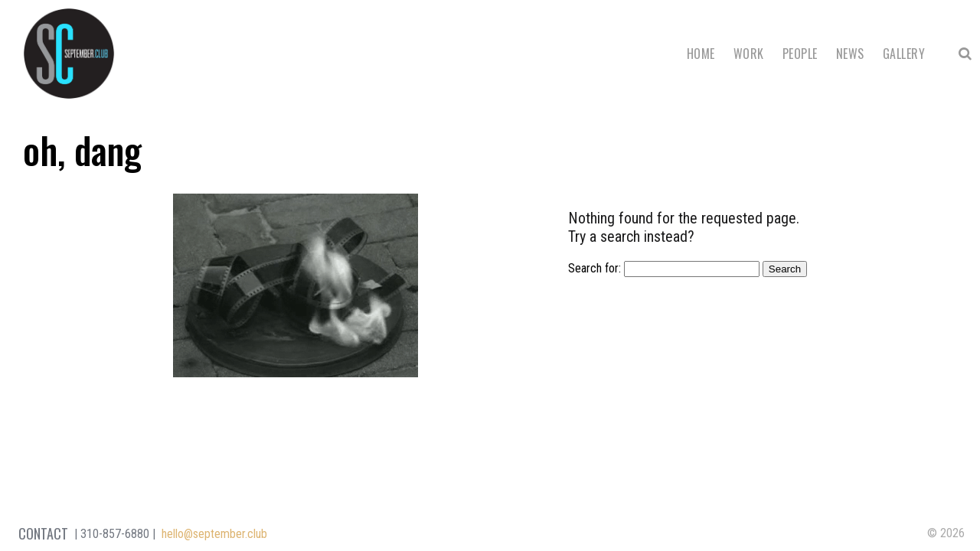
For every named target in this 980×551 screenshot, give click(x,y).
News (850, 54)
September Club (69, 54)
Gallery (904, 54)
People (800, 54)
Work (749, 54)
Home (701, 54)
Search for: (595, 268)
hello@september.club (214, 534)
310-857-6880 (115, 534)
